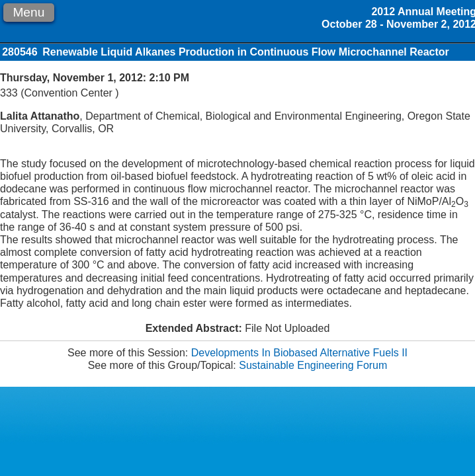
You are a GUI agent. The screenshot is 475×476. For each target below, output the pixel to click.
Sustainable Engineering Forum (313, 365)
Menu (28, 12)
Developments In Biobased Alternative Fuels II (299, 353)
